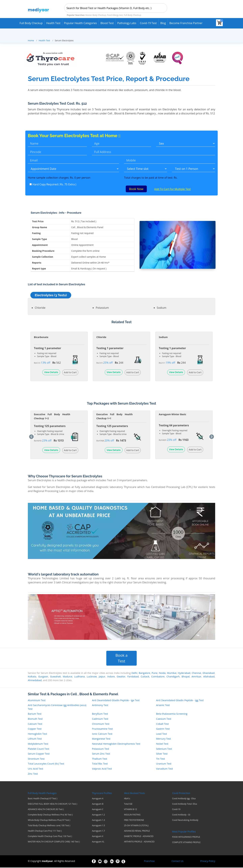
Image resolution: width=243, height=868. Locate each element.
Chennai (196, 673)
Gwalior (121, 677)
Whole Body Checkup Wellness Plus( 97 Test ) (49, 821)
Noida (162, 673)
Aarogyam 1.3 (98, 821)
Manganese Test (101, 739)
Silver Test (162, 754)
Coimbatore (158, 677)
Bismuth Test (35, 719)
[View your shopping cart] (219, 23)
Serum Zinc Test (101, 754)
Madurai (67, 677)
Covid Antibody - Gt (181, 815)
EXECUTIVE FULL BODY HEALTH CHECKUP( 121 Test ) (52, 804)
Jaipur (102, 677)
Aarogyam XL (98, 842)
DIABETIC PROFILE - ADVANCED (139, 837)
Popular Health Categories (80, 23)
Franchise (149, 862)
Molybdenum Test (38, 744)
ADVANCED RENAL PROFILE (137, 831)
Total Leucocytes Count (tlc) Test (46, 764)
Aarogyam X (98, 837)
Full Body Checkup (31, 23)
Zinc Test (33, 774)
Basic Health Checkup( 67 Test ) (43, 799)
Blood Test (107, 23)
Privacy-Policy (208, 862)
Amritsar (196, 677)
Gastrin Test (163, 729)
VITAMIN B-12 (130, 810)
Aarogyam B (98, 804)
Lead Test (161, 734)
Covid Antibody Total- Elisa (185, 804)
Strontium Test (36, 759)
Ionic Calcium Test (102, 734)
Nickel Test (162, 744)
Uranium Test (164, 764)
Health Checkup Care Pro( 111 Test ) (45, 831)
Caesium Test (164, 719)
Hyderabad (184, 673)
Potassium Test (101, 749)
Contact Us (177, 862)
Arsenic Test (163, 705)
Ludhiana (79, 677)
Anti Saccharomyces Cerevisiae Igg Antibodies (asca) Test (57, 707)
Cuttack (145, 677)
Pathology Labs (127, 23)
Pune (155, 673)
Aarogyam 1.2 (98, 815)
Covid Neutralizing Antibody (185, 821)
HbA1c (127, 799)
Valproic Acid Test (102, 769)
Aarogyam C (98, 810)
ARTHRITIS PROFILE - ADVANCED (139, 842)
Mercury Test (163, 739)
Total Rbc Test (100, 764)
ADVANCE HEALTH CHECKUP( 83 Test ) (46, 810)
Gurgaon (43, 677)
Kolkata (32, 677)
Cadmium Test (100, 719)
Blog (163, 23)
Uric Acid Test (36, 769)
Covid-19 (176, 810)
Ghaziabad (208, 673)
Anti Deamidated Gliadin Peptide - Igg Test (180, 701)
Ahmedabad (35, 681)
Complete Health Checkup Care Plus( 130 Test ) (50, 837)
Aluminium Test (37, 701)
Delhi (134, 673)
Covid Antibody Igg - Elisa (184, 799)
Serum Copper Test (39, 754)
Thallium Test (100, 759)
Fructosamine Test (102, 729)
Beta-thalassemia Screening (172, 714)
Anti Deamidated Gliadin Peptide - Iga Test (116, 701)
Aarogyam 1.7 (98, 831)
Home (31, 40)
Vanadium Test (165, 769)
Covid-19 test (148, 23)
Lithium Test (35, 739)
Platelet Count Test (38, 749)
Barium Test (35, 714)
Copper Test (35, 729)
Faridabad (133, 677)
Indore (111, 677)
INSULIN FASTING (132, 815)
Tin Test (160, 759)
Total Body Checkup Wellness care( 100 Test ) (49, 826)
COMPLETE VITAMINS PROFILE (186, 843)
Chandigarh (173, 677)
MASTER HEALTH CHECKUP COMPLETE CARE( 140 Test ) (54, 842)
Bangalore (144, 673)
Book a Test (121, 659)
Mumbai (172, 673)
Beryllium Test (100, 714)
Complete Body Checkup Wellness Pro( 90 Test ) (50, 815)
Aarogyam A (98, 799)
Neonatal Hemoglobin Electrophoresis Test (116, 744)
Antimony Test (100, 705)
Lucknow (92, 677)
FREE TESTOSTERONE (134, 821)
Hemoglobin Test (37, 734)
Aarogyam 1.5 (98, 826)
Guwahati (56, 677)
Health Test (53, 23)
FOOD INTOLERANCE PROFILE (186, 837)
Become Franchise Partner (186, 23)
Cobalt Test (162, 724)
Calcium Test (35, 724)
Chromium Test (101, 724)
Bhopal (186, 677)
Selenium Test (164, 749)
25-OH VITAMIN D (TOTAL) (136, 826)
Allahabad (209, 677)
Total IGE (128, 804)
